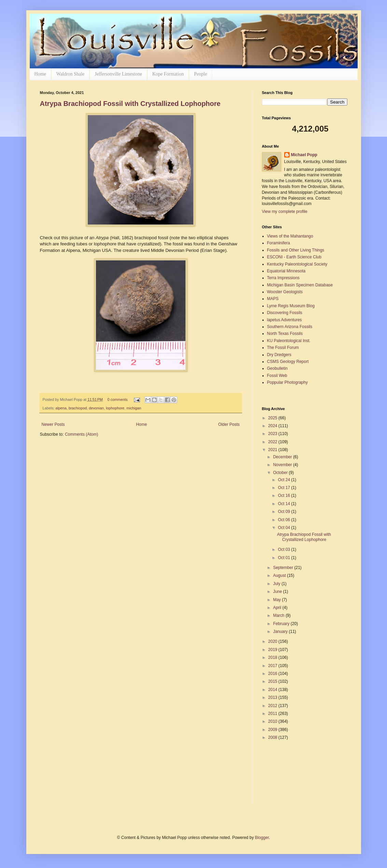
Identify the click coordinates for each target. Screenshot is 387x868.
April (278, 608)
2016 (273, 674)
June (278, 592)
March (279, 615)
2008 (273, 737)
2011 (273, 714)
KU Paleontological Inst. (289, 341)
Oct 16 (285, 496)
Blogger (262, 838)
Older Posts (229, 424)
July (277, 584)
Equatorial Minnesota (286, 271)
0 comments (117, 399)
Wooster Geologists (285, 292)
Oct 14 (285, 504)
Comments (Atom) (81, 434)
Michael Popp (304, 155)
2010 (273, 721)
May (277, 600)
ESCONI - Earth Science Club (294, 257)
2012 (273, 706)
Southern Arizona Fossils (290, 327)
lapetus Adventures (285, 320)
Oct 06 (285, 520)
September (284, 568)
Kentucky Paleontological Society (297, 264)
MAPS (273, 299)
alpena (61, 408)
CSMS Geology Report (288, 362)
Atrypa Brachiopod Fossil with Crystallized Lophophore (130, 104)
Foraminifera (279, 243)
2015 (273, 681)
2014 (273, 690)
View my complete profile (285, 212)
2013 (273, 697)
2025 (273, 418)
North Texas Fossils (285, 334)
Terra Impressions (283, 278)
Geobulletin (278, 368)
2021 (273, 450)
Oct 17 (285, 488)
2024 (273, 426)
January (281, 632)
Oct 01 (285, 558)
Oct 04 (285, 528)
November (283, 465)
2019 (273, 650)
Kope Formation (168, 74)
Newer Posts (53, 424)
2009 (273, 730)
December (283, 457)
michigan (134, 408)
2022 (273, 442)
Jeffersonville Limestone (118, 74)
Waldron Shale (70, 74)
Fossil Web (277, 376)
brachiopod (78, 408)
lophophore (115, 408)
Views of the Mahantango (290, 236)
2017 (273, 666)
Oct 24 (285, 480)
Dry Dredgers (279, 355)
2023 (273, 434)
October (281, 473)
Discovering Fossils (285, 313)
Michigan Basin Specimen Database (300, 285)
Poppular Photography (287, 382)
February (282, 624)
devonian (96, 408)
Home (40, 74)
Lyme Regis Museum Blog (291, 306)
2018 (273, 657)
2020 (273, 641)
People (201, 74)
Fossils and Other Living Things (296, 250)
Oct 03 (285, 550)
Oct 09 (285, 512)
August (280, 575)
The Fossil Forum (283, 348)
